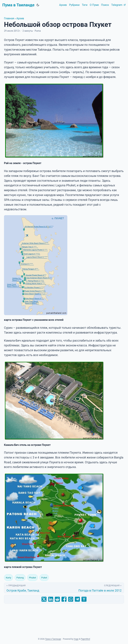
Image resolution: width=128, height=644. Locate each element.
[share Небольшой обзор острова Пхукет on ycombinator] (84, 599)
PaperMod (85, 639)
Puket (44, 578)
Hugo (76, 639)
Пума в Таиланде (18, 5)
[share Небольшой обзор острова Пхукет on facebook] (64, 599)
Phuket (32, 578)
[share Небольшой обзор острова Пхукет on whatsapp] (71, 599)
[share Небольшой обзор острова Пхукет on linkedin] (51, 599)
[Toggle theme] (38, 5)
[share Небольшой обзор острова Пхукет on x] (44, 599)
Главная (9, 18)
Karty (8, 578)
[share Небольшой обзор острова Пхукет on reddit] (57, 599)
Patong (20, 578)
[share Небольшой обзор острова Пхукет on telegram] (77, 599)
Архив (20, 18)
